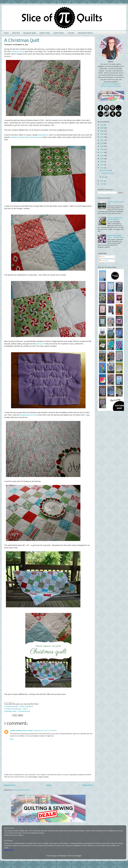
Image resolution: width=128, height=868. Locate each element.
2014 (102, 162)
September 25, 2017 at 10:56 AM (45, 730)
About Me (16, 33)
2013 (102, 165)
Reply (12, 739)
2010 (102, 184)
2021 (102, 140)
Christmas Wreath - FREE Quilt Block (19, 706)
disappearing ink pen (28, 415)
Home (6, 33)
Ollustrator (63, 856)
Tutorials (71, 33)
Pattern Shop (45, 33)
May (104, 177)
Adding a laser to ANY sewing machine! (115, 219)
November (106, 170)
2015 (102, 159)
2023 (102, 134)
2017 (102, 152)
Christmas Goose (18, 51)
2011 (102, 181)
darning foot (40, 344)
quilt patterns (43, 135)
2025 (102, 128)
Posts (102, 257)
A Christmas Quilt (108, 173)
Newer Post (10, 785)
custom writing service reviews (21, 730)
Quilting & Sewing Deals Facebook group (26, 137)
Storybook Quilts (30, 33)
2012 (102, 168)
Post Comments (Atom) (22, 790)
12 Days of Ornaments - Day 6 (16, 709)
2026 (102, 125)
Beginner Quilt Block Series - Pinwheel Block (116, 236)
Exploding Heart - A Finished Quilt (17, 711)
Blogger (79, 856)
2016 (102, 155)
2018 (102, 149)
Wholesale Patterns (85, 33)
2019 (102, 146)
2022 (102, 137)
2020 (102, 143)
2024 (102, 131)
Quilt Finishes (59, 33)
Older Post (87, 785)
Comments (104, 261)
